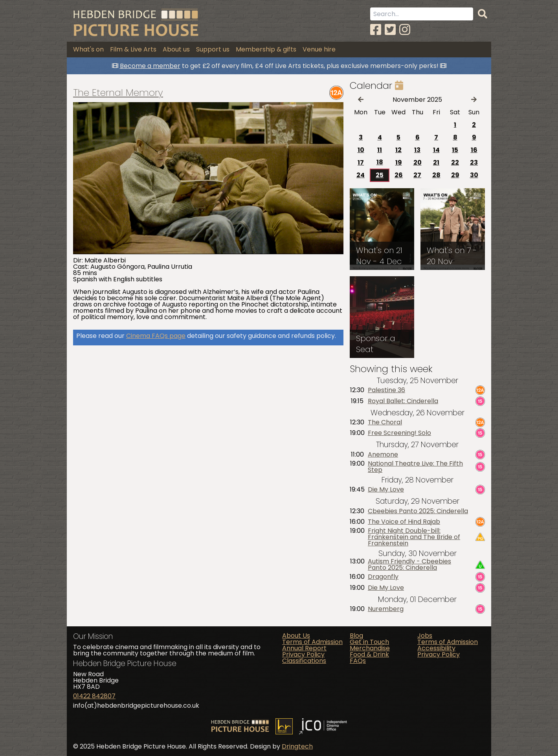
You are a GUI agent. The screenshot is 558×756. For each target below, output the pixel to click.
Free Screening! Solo (399, 433)
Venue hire (319, 49)
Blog (356, 636)
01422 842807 (94, 696)
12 (398, 150)
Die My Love (386, 490)
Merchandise (370, 648)
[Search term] (422, 14)
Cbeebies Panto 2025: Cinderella (418, 511)
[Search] (483, 14)
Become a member (150, 66)
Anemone (383, 455)
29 (455, 175)
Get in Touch (369, 642)
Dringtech (297, 746)
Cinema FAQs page (156, 336)
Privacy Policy (303, 654)
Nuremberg (386, 609)
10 (361, 150)
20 (418, 162)
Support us (213, 49)
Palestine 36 (386, 390)
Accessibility (436, 648)
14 (436, 150)
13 (417, 150)
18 (380, 162)
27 (417, 175)
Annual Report (304, 648)
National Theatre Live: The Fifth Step (415, 467)
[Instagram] (405, 30)
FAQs (358, 661)
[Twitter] (390, 30)
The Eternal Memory (118, 93)
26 (399, 175)
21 (436, 162)
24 (361, 175)
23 (474, 162)
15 (455, 150)
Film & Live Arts (133, 49)
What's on (88, 49)
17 (361, 162)
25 (380, 175)
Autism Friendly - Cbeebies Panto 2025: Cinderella (409, 565)
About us (176, 49)
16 (474, 150)
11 (380, 150)
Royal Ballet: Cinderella (403, 401)
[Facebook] (376, 30)
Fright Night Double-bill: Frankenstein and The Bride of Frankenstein (414, 537)
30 (474, 175)
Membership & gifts (266, 49)
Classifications (304, 661)
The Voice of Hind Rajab (404, 522)
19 (399, 162)
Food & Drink (369, 654)
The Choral (385, 422)
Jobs (425, 636)
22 (455, 162)
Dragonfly (383, 577)
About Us (296, 636)
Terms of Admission (312, 642)
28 (436, 175)
